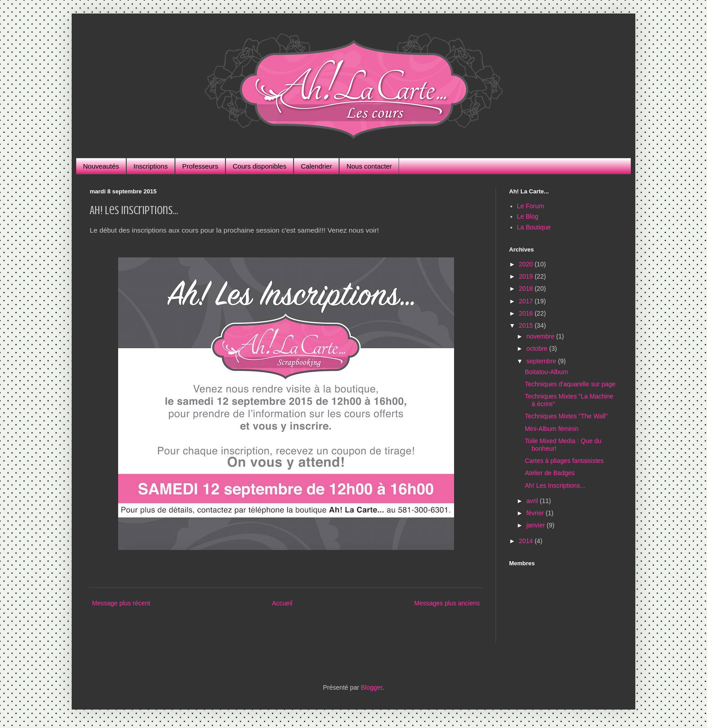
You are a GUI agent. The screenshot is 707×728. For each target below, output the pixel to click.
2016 (527, 313)
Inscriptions (151, 166)
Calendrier (316, 166)
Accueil (282, 603)
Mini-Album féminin (552, 429)
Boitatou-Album (546, 372)
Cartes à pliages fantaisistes (564, 461)
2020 (527, 264)
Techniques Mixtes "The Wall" (566, 416)
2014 (527, 541)
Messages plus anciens (447, 603)
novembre (541, 336)
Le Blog (528, 216)
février (536, 513)
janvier (536, 525)
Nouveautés (101, 166)
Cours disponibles (259, 166)
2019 (527, 276)
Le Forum (531, 206)
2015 (527, 325)
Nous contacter (369, 166)
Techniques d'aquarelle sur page (570, 384)
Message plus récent (121, 603)
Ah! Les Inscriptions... (555, 485)
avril (533, 501)
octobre (538, 348)
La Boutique (534, 227)
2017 (527, 301)
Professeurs (200, 166)
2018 (527, 288)
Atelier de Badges (550, 473)
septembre (542, 361)
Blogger (371, 687)
